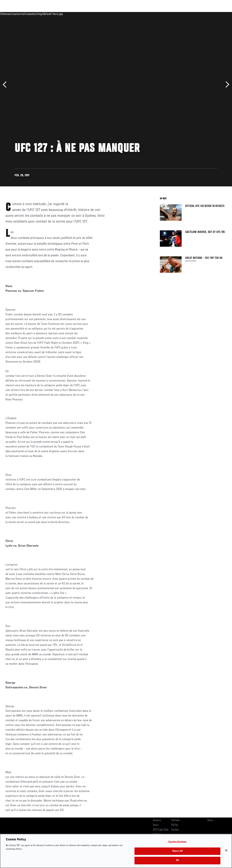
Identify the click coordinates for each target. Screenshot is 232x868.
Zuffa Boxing (194, 14)
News (56, 14)
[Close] (226, 850)
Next (226, 85)
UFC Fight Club (161, 830)
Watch (177, 14)
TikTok (175, 825)
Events (10, 14)
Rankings (25, 14)
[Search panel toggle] (220, 14)
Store (156, 825)
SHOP (210, 14)
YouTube (175, 820)
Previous (6, 85)
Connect (162, 14)
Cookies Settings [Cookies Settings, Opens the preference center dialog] (177, 842)
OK (177, 860)
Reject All (177, 851)
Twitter (175, 830)
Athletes (41, 14)
